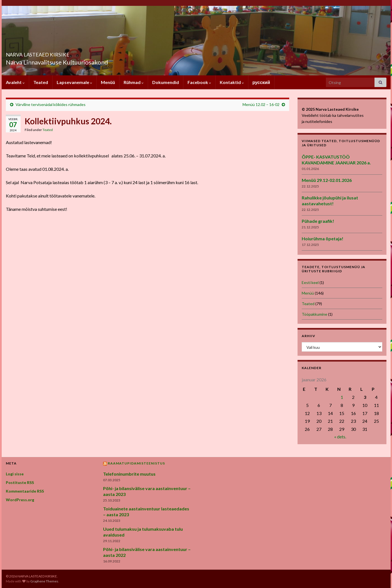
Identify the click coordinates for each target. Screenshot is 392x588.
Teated (41, 82)
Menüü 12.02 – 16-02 (261, 104)
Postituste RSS (20, 482)
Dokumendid (166, 82)
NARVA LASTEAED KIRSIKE (58, 53)
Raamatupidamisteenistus (136, 463)
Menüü (108, 82)
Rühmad (134, 82)
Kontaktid (232, 82)
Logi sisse (15, 474)
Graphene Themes (44, 581)
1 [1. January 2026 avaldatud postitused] (342, 397)
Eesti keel (310, 282)
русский (261, 82)
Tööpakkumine (314, 314)
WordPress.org (20, 500)
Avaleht (15, 82)
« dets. (340, 437)
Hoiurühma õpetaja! (323, 239)
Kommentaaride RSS (25, 491)
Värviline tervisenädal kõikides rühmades (51, 104)
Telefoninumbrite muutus (129, 474)
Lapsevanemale (74, 82)
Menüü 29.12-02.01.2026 (327, 180)
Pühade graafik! (318, 221)
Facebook (199, 82)
